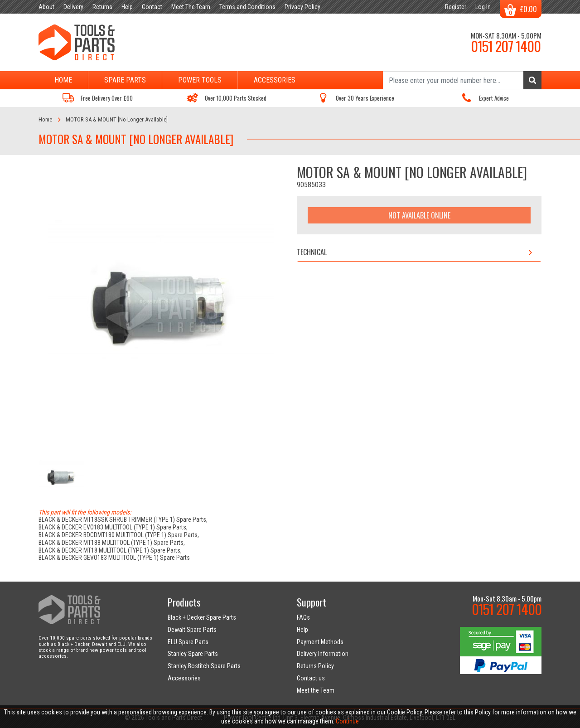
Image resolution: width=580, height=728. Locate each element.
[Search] (462, 80)
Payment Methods (320, 642)
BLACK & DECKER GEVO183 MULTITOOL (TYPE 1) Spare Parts (114, 558)
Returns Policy (315, 666)
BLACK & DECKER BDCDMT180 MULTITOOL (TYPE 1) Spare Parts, (119, 535)
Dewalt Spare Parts (192, 630)
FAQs (303, 617)
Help (302, 630)
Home (63, 80)
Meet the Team (316, 690)
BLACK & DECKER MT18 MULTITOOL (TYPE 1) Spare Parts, (110, 550)
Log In (483, 7)
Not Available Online (419, 215)
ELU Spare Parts (188, 642)
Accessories (275, 80)
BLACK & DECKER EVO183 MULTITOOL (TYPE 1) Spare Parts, (113, 527)
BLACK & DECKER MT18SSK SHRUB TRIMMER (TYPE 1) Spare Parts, (123, 519)
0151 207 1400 (506, 46)
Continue (347, 721)
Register (456, 7)
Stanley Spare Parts (193, 654)
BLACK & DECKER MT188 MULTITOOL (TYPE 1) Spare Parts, (112, 543)
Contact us (311, 678)
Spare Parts (125, 80)
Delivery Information (323, 654)
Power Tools (200, 80)
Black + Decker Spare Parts (202, 617)
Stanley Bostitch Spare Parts (204, 666)
